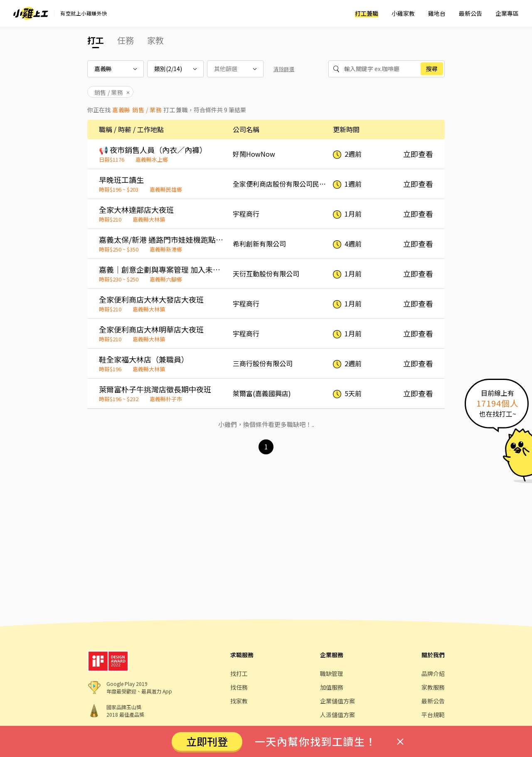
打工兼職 (367, 13)
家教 (155, 40)
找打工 (239, 673)
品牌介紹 (433, 673)
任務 (126, 40)
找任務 (239, 687)
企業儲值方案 (337, 701)
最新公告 (470, 13)
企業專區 (507, 13)
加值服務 (332, 687)
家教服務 (433, 687)
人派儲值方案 (337, 715)
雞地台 (437, 13)
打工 (96, 40)
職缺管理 (332, 673)
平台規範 (433, 715)
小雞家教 (403, 13)
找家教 (239, 701)
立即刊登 (207, 741)
